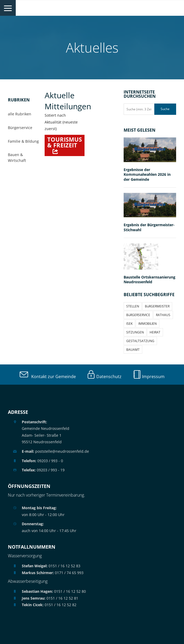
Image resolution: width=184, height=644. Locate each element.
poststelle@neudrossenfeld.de (55, 451)
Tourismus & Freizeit (65, 142)
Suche (165, 109)
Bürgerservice (20, 128)
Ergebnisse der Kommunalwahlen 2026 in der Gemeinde (147, 174)
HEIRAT (155, 332)
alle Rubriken (20, 114)
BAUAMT (133, 350)
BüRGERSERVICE (138, 315)
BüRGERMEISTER (157, 306)
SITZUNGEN (135, 332)
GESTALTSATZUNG (140, 341)
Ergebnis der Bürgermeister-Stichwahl (149, 227)
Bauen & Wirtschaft (17, 158)
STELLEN (133, 306)
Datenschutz (104, 377)
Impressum (149, 377)
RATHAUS (163, 315)
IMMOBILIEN (148, 324)
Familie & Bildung (23, 141)
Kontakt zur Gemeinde (48, 377)
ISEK (129, 324)
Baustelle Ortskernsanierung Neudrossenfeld (149, 280)
